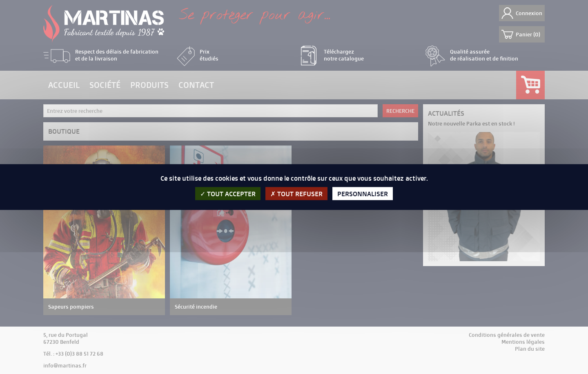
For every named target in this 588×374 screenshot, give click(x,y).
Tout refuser (296, 194)
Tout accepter (228, 194)
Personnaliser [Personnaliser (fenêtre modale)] (363, 194)
